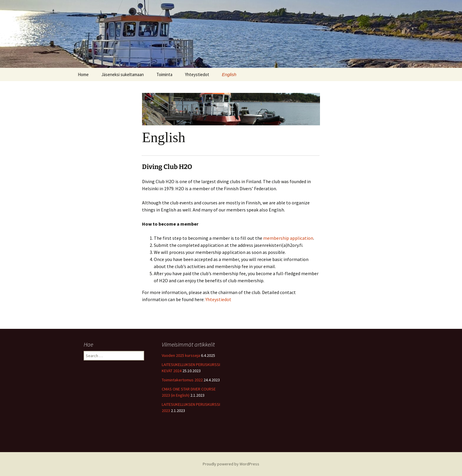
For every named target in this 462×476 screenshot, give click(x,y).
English (229, 74)
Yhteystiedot (197, 74)
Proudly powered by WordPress (231, 464)
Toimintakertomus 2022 (182, 380)
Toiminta (164, 74)
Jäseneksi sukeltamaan (123, 74)
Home (83, 74)
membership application (288, 238)
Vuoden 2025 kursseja (181, 355)
